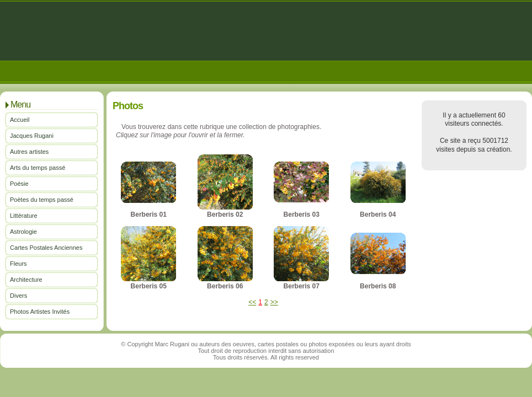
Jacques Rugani (32, 136)
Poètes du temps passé (42, 200)
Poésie (19, 184)
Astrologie (23, 232)
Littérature (24, 216)
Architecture (26, 280)
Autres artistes (29, 152)
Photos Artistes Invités (40, 312)
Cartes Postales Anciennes (46, 248)
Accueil (20, 120)
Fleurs (18, 264)
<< (252, 302)
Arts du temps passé (38, 168)
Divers (18, 296)
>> (274, 302)
